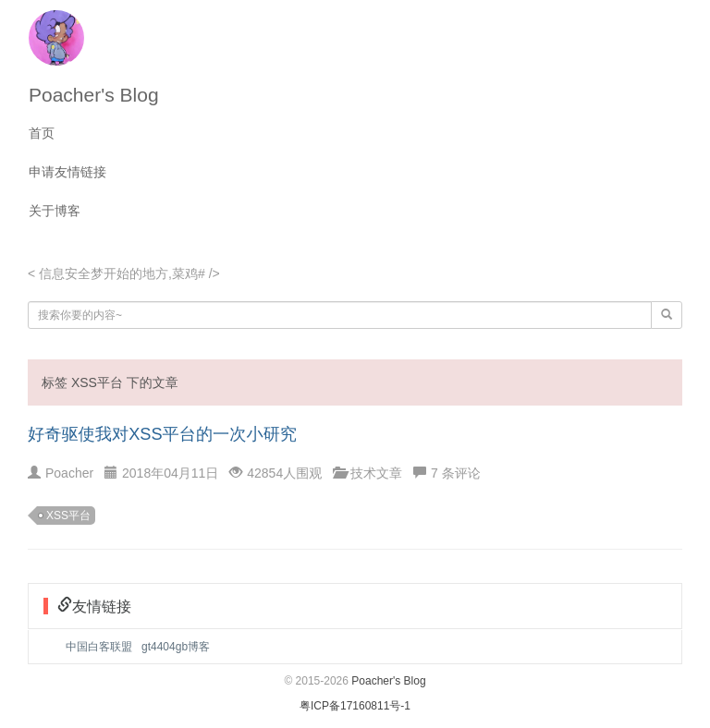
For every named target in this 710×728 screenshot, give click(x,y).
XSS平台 (68, 516)
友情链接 (102, 606)
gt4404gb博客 (176, 647)
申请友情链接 (67, 172)
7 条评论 (456, 473)
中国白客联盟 (99, 647)
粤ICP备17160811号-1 (355, 706)
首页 (42, 133)
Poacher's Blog (94, 95)
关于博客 (55, 211)
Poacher (69, 473)
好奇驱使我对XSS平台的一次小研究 (162, 434)
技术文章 (376, 473)
